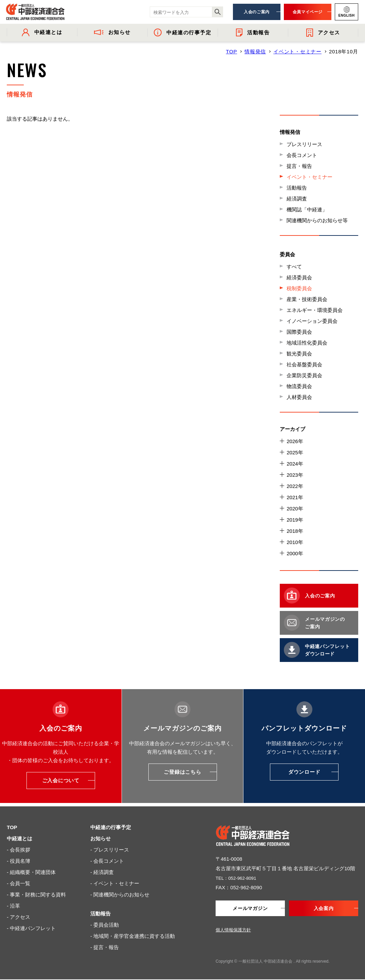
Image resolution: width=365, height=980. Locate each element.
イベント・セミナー (297, 51)
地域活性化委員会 (307, 343)
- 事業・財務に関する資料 (36, 895)
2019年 (295, 520)
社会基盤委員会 (304, 364)
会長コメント (302, 155)
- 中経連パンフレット (31, 928)
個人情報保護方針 (233, 931)
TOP (231, 51)
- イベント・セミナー (115, 883)
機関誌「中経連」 (307, 209)
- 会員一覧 (19, 883)
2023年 (295, 475)
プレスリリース (304, 144)
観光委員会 (299, 354)
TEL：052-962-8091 (239, 878)
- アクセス (19, 917)
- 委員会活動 (105, 925)
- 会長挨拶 (19, 850)
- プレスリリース (110, 850)
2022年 (295, 486)
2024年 (295, 464)
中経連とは (20, 838)
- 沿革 (13, 906)
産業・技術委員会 (307, 299)
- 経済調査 (102, 872)
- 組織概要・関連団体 (31, 872)
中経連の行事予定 (111, 827)
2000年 (295, 553)
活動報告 (297, 188)
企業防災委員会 (304, 375)
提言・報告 (299, 166)
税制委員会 (299, 288)
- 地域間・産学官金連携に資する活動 (133, 936)
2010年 (295, 542)
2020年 (295, 509)
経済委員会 (299, 277)
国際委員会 (299, 332)
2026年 (295, 441)
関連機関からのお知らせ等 (317, 220)
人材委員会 (299, 397)
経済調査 (297, 199)
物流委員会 (299, 386)
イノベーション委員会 (312, 321)
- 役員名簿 (19, 861)
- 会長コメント (107, 861)
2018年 (295, 531)
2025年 (295, 452)
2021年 (295, 497)
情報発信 (255, 51)
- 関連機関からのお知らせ (120, 895)
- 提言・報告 (105, 947)
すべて (294, 267)
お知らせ (101, 838)
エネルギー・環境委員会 (315, 310)
